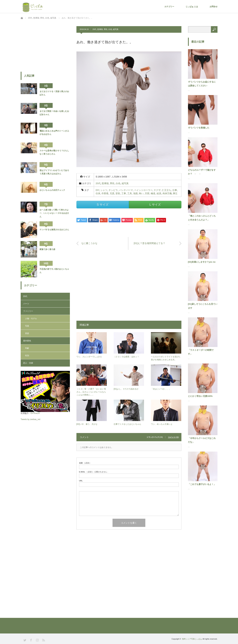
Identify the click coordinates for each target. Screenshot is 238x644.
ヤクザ (157, 190)
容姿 (27, 333)
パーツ (26, 304)
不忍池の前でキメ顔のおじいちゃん (54, 271)
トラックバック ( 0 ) (155, 437)
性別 (27, 356)
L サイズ (155, 205)
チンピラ (113, 190)
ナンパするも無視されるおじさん (54, 230)
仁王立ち (166, 190)
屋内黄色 (27, 341)
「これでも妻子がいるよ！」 (202, 484)
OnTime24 (35, 413)
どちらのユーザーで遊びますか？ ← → (202, 172)
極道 (153, 193)
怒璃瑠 (100, 29)
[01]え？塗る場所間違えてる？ (150, 243)
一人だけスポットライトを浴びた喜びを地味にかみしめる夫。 (166, 358)
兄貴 (112, 193)
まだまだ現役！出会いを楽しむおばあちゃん (54, 113)
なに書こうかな (89, 243)
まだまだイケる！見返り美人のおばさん (54, 93)
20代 (94, 29)
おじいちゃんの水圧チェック (52, 190)
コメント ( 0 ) (173, 437)
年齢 (27, 348)
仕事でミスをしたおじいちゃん (127, 424)
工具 (130, 193)
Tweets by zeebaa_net (31, 419)
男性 (106, 29)
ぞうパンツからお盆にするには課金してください (202, 84)
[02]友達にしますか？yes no (202, 262)
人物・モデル (31, 319)
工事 (124, 193)
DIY (97, 190)
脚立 (175, 193)
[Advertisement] (129, 287)
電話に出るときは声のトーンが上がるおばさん (54, 133)
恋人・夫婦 (28, 363)
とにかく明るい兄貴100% (200, 396)
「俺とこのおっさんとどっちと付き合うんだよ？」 (202, 218)
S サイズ (103, 205)
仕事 (175, 190)
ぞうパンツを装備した (199, 128)
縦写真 (116, 29)
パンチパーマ (126, 190)
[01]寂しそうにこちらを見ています (203, 306)
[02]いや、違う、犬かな (87, 424)
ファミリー (28, 311)
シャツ (104, 190)
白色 (110, 29)
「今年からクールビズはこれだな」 (202, 440)
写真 (27, 326)
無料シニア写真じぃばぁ (192, 639)
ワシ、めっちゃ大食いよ (162, 424)
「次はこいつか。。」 (161, 389)
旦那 (147, 193)
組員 (159, 193)
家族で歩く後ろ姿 (47, 249)
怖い (141, 193)
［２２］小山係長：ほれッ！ (126, 357)
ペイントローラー (143, 190)
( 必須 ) (85, 463)
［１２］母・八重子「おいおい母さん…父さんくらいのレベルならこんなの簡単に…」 (91, 392)
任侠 (98, 193)
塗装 (118, 193)
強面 (135, 193)
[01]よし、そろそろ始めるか (126, 389)
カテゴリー (169, 7)
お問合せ (214, 7)
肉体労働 (167, 193)
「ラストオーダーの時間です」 (201, 352)
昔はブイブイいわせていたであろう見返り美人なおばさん (54, 172)
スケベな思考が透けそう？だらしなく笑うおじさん (54, 152)
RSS (43, 640)
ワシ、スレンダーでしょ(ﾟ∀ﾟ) (89, 357)
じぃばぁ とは (192, 7)
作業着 (105, 193)
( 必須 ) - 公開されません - (94, 472)
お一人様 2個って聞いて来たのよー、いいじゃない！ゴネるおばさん (54, 213)
